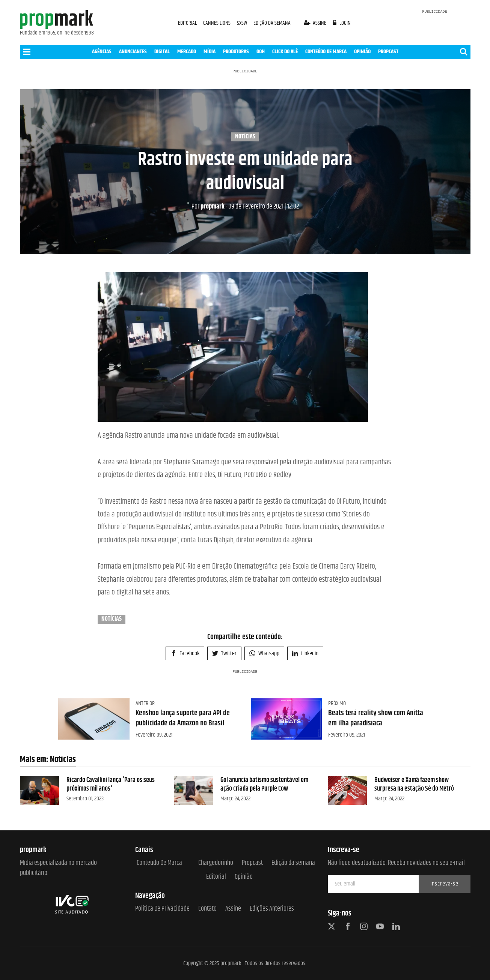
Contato (207, 909)
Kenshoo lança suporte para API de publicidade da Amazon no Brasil (183, 718)
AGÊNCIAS (102, 52)
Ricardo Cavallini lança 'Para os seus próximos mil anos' (111, 784)
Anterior (145, 703)
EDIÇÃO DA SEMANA (272, 23)
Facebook (185, 654)
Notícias (245, 137)
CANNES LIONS (217, 23)
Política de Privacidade (162, 909)
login (342, 23)
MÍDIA (210, 52)
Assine (233, 909)
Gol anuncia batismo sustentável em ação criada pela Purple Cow (264, 784)
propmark (208, 207)
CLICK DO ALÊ (285, 52)
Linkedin (305, 654)
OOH (261, 52)
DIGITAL (162, 52)
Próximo (337, 703)
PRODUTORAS (236, 52)
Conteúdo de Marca (159, 863)
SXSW (243, 23)
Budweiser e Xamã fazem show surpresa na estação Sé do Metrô (414, 784)
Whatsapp (264, 654)
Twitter (224, 654)
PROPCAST (388, 52)
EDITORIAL (187, 23)
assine (316, 23)
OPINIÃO (362, 52)
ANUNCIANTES (133, 52)
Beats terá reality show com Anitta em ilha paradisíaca (376, 718)
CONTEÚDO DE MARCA (326, 52)
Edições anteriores (272, 909)
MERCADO (187, 52)
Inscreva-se (444, 884)
